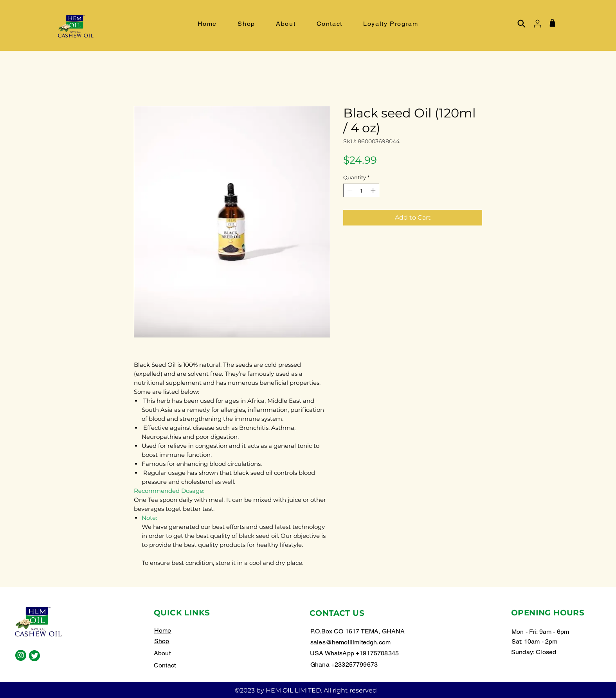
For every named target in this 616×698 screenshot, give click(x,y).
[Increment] (374, 191)
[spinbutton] (361, 191)
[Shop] (552, 23)
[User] (537, 23)
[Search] (521, 23)
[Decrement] (349, 191)
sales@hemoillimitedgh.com (350, 642)
